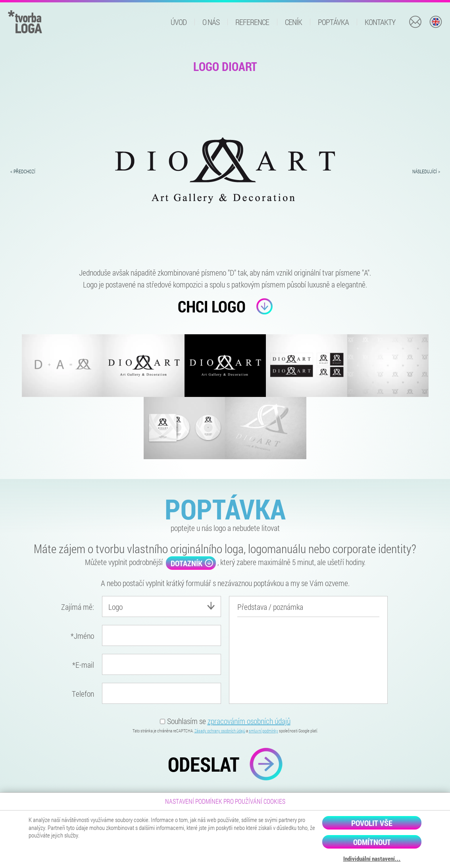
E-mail (83, 665)
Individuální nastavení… (372, 859)
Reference (252, 22)
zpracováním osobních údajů (249, 721)
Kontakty (380, 22)
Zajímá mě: (78, 607)
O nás (211, 22)
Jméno (82, 636)
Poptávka (333, 22)
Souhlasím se (225, 721)
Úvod (179, 22)
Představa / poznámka (270, 607)
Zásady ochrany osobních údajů (220, 731)
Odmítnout (372, 842)
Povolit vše (372, 823)
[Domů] (25, 21)
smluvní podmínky (263, 731)
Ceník (293, 22)
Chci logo (225, 306)
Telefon (83, 694)
